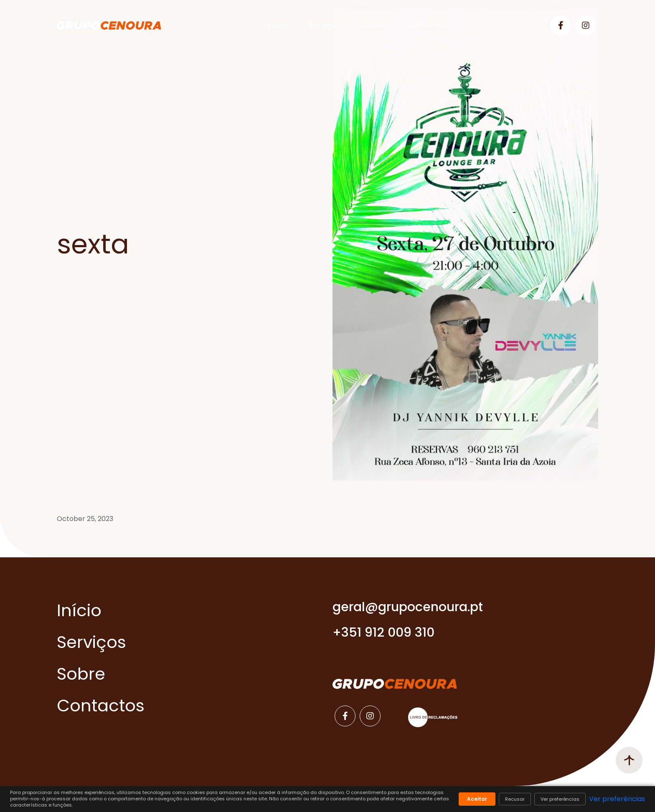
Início (278, 25)
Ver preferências (560, 799)
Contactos (427, 25)
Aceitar (477, 799)
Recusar (515, 799)
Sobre (373, 25)
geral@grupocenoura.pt (408, 607)
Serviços (325, 25)
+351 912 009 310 (383, 632)
